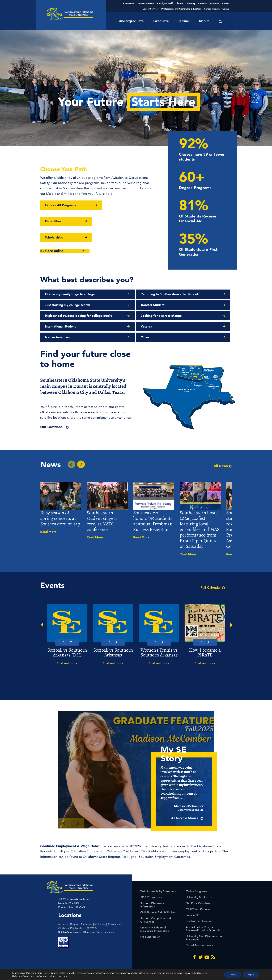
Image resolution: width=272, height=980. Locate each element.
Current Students (146, 3)
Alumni (225, 3)
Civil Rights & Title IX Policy (158, 912)
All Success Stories (193, 823)
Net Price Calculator (198, 903)
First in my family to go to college (70, 294)
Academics (129, 3)
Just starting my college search (67, 305)
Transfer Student (153, 305)
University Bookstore (199, 897)
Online (184, 21)
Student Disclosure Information (152, 905)
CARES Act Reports (198, 909)
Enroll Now (53, 221)
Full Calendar (213, 587)
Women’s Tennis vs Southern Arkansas (159, 652)
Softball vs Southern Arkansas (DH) (67, 652)
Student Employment (199, 921)
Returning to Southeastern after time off (170, 294)
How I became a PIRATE (205, 652)
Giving (226, 9)
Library (179, 3)
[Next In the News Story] (81, 464)
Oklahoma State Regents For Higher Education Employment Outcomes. (137, 857)
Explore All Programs (60, 205)
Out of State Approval (200, 945)
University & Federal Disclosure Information (155, 929)
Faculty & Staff (165, 3)
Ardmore (63, 924)
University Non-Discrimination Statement (205, 938)
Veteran (146, 326)
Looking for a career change (161, 316)
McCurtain (87, 924)
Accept (233, 975)
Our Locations (51, 427)
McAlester (100, 924)
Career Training (212, 9)
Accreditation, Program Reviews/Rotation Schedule (203, 929)
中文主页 (92, 928)
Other (145, 337)
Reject (251, 975)
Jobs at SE (192, 915)
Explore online (52, 251)
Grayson (75, 924)
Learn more (62, 976)
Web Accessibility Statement (158, 891)
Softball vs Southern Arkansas (113, 652)
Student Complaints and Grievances (156, 920)
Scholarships (54, 237)
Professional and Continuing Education (181, 9)
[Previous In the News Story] (71, 464)
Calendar (203, 3)
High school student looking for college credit (78, 316)
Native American (57, 337)
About (204, 21)
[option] (67, 635)
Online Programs (196, 891)
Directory (190, 3)
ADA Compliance (151, 897)
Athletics (215, 3)
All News (223, 466)
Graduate (161, 21)
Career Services (151, 9)
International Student (60, 326)
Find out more (67, 663)
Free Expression (150, 937)
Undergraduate (131, 21)
